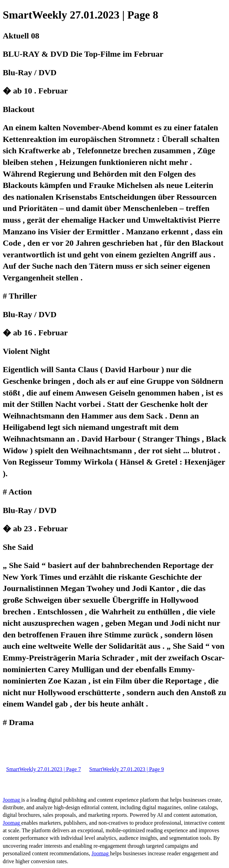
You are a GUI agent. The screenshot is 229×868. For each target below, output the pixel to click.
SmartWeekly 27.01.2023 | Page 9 (127, 769)
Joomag (12, 800)
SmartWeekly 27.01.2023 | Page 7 (44, 769)
